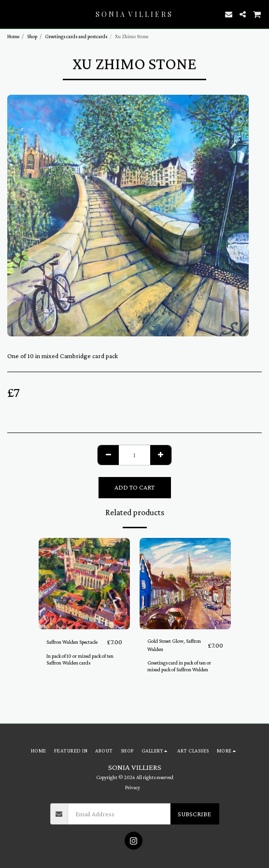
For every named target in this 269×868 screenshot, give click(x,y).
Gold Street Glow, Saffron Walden (174, 645)
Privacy (133, 787)
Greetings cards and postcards (76, 36)
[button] (11, 14)
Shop (32, 36)
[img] (84, 584)
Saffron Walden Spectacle (72, 642)
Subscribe (194, 814)
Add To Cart (134, 487)
